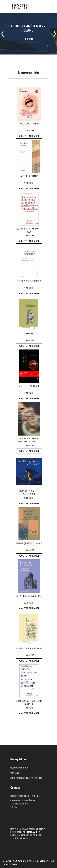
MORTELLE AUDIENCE (29, 386)
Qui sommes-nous (19, 768)
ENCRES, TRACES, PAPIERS (29, 648)
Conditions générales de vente (26, 778)
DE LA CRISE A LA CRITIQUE (29, 596)
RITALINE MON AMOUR (29, 124)
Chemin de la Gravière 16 (23, 801)
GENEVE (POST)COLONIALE (29, 543)
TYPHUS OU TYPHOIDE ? (29, 281)
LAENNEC (29, 334)
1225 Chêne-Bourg (19, 804)
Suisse (14, 807)
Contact (15, 773)
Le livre (29, 39)
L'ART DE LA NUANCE (29, 176)
